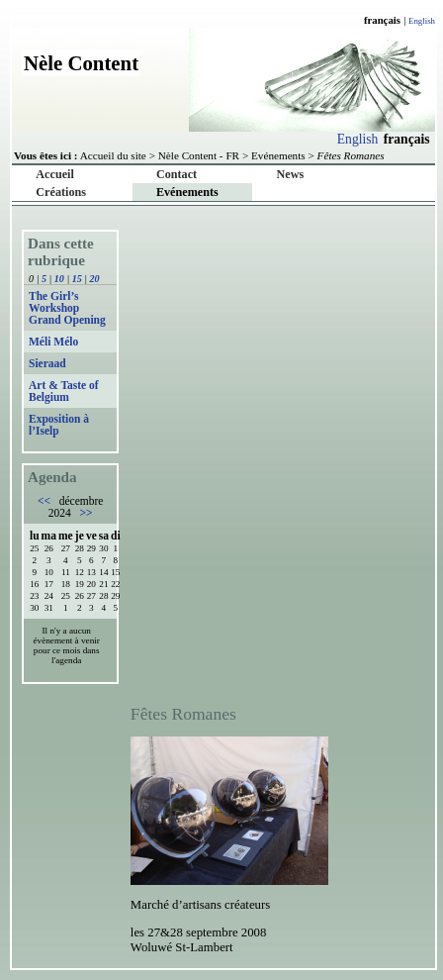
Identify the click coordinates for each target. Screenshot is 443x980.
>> (85, 513)
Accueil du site (113, 155)
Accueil (54, 174)
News (291, 174)
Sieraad (47, 363)
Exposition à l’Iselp (59, 425)
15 (77, 279)
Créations (61, 192)
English (422, 21)
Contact (177, 174)
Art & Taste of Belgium (64, 391)
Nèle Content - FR (199, 155)
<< (45, 501)
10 (59, 279)
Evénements (278, 155)
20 (95, 279)
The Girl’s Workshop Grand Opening (67, 308)
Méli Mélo (53, 342)
